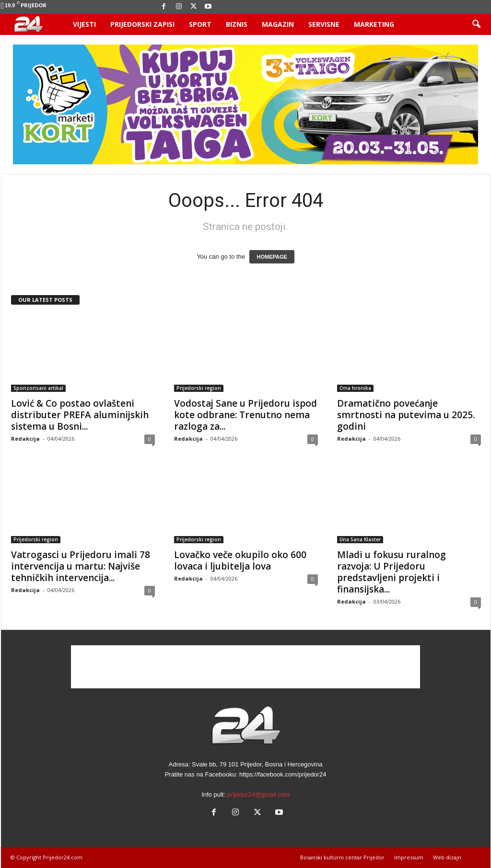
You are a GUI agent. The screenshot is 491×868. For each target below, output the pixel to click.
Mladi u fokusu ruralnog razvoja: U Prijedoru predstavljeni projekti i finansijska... (392, 572)
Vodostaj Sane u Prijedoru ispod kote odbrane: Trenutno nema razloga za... (245, 415)
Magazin (278, 24)
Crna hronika (355, 388)
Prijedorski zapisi (142, 24)
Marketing (374, 24)
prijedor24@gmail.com (258, 794)
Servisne (324, 24)
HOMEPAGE (272, 257)
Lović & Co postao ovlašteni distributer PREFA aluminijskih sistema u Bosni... (80, 415)
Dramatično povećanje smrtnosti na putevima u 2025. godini (406, 415)
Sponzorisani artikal (38, 388)
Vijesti (84, 24)
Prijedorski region (199, 388)
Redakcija (25, 439)
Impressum (409, 857)
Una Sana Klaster (360, 539)
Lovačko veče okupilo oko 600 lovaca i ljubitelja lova (240, 560)
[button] (476, 24)
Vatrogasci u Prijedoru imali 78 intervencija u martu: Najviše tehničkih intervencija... (81, 566)
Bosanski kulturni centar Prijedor (342, 857)
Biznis (237, 24)
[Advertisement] (245, 667)
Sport (200, 24)
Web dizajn (447, 857)
